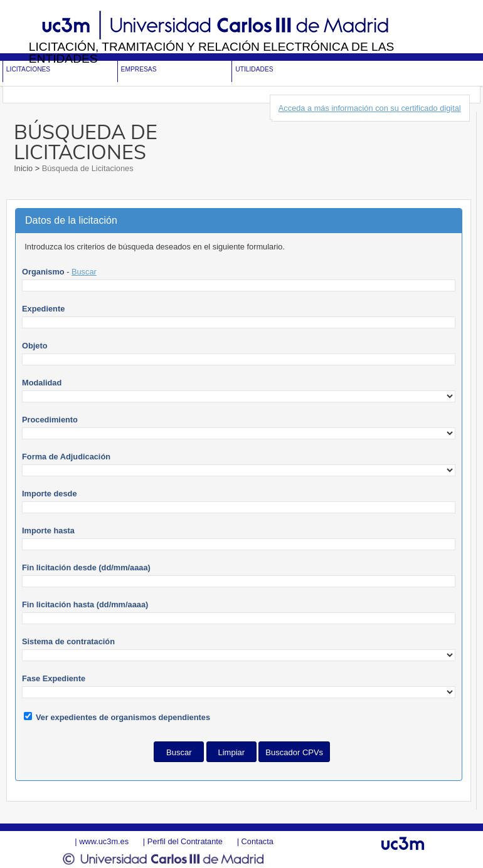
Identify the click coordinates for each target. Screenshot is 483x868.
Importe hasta (48, 531)
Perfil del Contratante (185, 841)
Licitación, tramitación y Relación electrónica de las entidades (212, 53)
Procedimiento (50, 420)
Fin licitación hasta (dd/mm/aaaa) (85, 604)
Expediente (43, 309)
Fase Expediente (54, 678)
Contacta (257, 841)
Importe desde (49, 494)
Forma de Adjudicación (66, 457)
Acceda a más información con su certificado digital (370, 108)
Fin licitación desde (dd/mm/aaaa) (86, 567)
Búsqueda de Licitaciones (86, 168)
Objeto (35, 346)
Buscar (84, 272)
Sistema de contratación (68, 641)
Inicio (24, 168)
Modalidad (42, 383)
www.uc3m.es (104, 841)
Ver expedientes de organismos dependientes (123, 717)
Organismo (43, 272)
